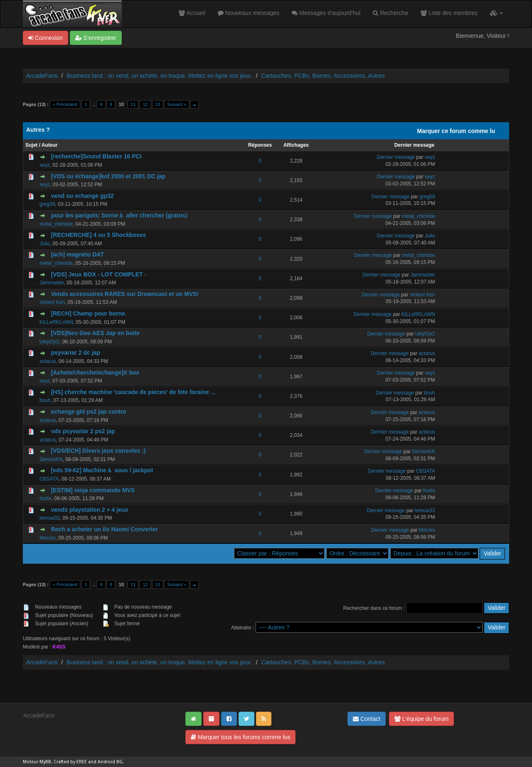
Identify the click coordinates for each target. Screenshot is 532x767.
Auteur (50, 145)
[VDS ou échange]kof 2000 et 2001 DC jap (108, 176)
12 (145, 104)
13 (158, 104)
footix (46, 498)
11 (133, 104)
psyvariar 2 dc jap (76, 353)
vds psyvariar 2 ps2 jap (83, 431)
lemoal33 (50, 518)
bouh (45, 400)
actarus (48, 361)
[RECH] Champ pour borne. (89, 313)
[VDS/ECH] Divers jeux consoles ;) (99, 451)
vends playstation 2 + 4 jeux (90, 510)
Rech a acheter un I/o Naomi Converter (105, 529)
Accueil (192, 13)
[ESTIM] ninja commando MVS (93, 490)
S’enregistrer (96, 38)
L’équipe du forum (421, 719)
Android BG (110, 762)
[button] (496, 13)
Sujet (31, 145)
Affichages (296, 145)
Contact (367, 719)
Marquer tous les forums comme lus (240, 737)
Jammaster (52, 283)
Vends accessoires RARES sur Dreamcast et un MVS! (125, 294)
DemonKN (51, 459)
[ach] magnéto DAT (78, 254)
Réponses (260, 145)
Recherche (390, 13)
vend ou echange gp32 (83, 196)
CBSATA (49, 479)
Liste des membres (449, 13)
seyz (45, 165)
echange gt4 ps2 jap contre (89, 412)
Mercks (48, 538)
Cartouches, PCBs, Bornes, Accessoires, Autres (323, 76)
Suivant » (177, 104)
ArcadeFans (42, 76)
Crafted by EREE (70, 762)
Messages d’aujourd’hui (326, 13)
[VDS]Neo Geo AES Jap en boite (95, 333)
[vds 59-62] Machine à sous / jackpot (102, 470)
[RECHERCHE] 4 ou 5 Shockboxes (99, 235)
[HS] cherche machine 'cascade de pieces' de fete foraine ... (133, 392)
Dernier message (415, 145)
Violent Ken (52, 302)
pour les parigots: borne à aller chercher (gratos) (119, 215)
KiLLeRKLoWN (56, 322)
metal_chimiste (56, 224)
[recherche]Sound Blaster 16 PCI (96, 156)
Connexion (46, 38)
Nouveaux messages (249, 13)
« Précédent (65, 104)
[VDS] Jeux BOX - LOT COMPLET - (99, 274)
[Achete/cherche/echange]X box (95, 372)
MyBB (45, 762)
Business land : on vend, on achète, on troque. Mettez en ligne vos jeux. (159, 76)
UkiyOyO (49, 342)
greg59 (47, 204)
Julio (45, 244)
